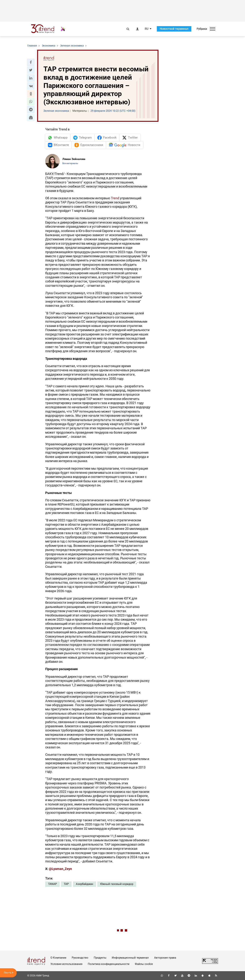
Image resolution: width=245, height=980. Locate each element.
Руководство (80, 958)
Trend (115, 198)
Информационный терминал (130, 958)
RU (147, 29)
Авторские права (165, 958)
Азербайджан (85, 884)
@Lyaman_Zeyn (60, 869)
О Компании (58, 958)
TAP (66, 884)
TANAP (52, 884)
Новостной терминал (174, 29)
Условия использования (66, 964)
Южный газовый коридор (117, 884)
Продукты (100, 958)
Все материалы (70, 163)
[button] (31, 62)
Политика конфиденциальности (109, 964)
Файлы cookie (144, 964)
